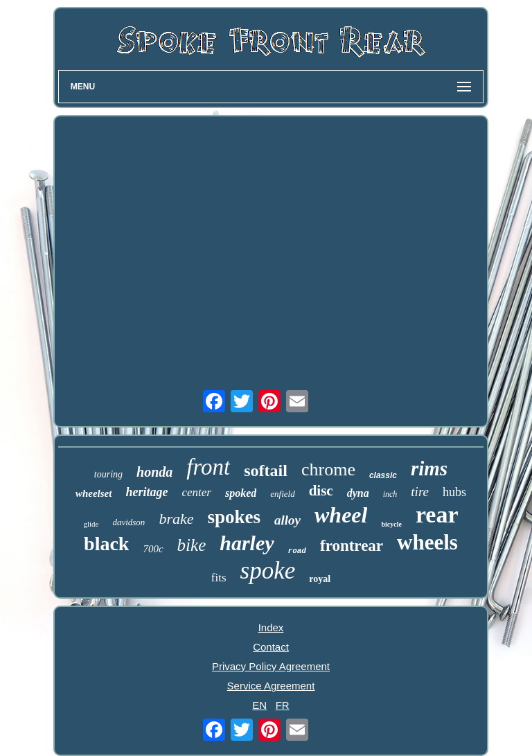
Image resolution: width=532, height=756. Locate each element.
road (297, 551)
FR (283, 705)
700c (153, 549)
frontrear (352, 546)
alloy (287, 520)
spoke (268, 571)
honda (154, 472)
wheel (341, 515)
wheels (427, 542)
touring (108, 474)
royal (320, 579)
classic (383, 475)
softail (266, 471)
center (196, 492)
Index (271, 627)
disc (321, 491)
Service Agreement (271, 686)
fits (219, 578)
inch (390, 494)
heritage (147, 492)
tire (420, 492)
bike (192, 545)
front (208, 467)
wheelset (94, 493)
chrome (328, 469)
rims (429, 468)
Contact (271, 647)
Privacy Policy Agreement (271, 666)
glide (91, 524)
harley (247, 543)
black (106, 544)
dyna (358, 493)
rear (437, 515)
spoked (241, 493)
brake (176, 519)
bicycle (391, 524)
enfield (282, 494)
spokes (234, 517)
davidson (128, 522)
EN (259, 705)
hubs (454, 492)
